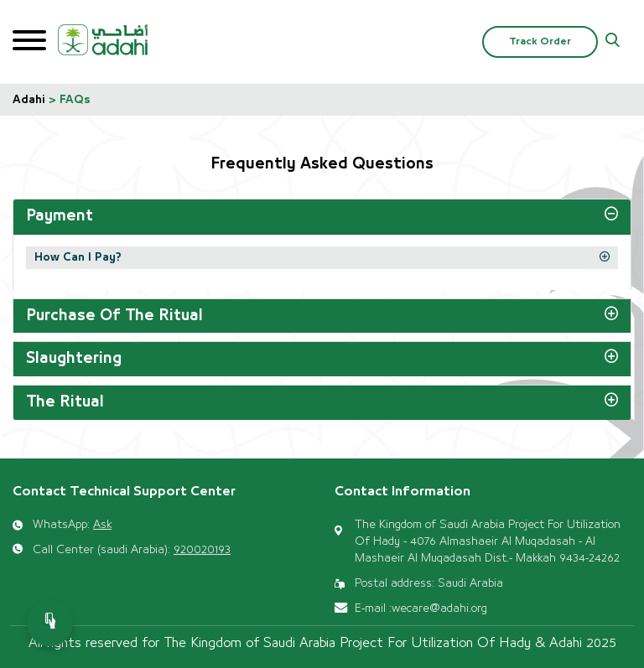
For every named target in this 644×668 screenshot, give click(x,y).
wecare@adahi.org (439, 608)
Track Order (540, 41)
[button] (613, 42)
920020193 (202, 550)
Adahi (29, 100)
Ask (102, 525)
